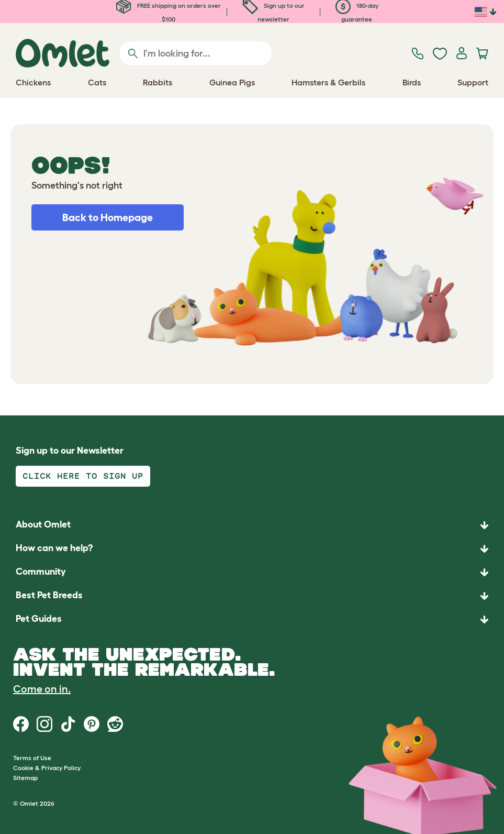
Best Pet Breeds (49, 595)
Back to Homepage (108, 217)
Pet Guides (39, 619)
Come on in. (42, 689)
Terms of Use (32, 758)
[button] (252, 619)
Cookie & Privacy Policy (47, 768)
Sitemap (25, 778)
